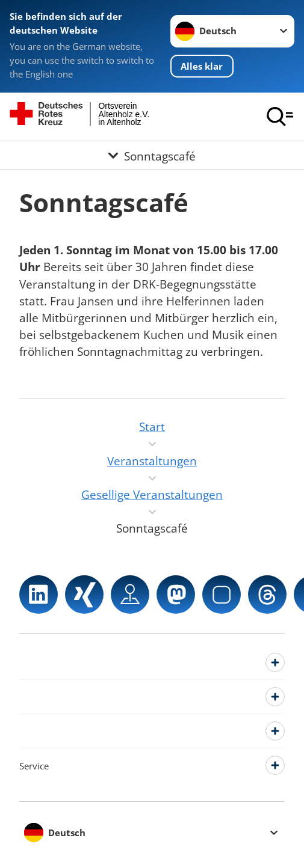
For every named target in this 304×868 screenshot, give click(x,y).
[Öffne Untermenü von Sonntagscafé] (152, 155)
